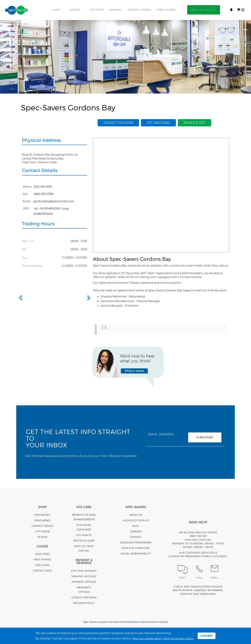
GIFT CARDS (43, 531)
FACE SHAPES (43, 559)
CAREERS (136, 531)
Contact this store (118, 123)
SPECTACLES (42, 515)
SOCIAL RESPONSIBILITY (136, 554)
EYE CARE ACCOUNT (84, 571)
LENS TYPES (43, 554)
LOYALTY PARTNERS (84, 597)
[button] (29, 298)
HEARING (116, 10)
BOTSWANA (215, 590)
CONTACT (136, 537)
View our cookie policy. (147, 638)
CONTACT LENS (42, 570)
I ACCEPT (207, 636)
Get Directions (158, 123)
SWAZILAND (208, 594)
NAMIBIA (200, 590)
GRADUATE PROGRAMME (136, 542)
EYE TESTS (97, 10)
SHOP (57, 10)
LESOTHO (186, 594)
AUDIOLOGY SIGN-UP (136, 520)
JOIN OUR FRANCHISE (136, 548)
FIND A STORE (166, 10)
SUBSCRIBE (205, 437)
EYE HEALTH (84, 535)
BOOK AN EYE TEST (204, 10)
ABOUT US (136, 515)
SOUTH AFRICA (183, 590)
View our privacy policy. (178, 638)
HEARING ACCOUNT (84, 576)
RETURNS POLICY (84, 603)
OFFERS (75, 10)
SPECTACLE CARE (84, 541)
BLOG (136, 526)
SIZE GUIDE (42, 565)
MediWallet (132, 622)
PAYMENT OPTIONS (84, 582)
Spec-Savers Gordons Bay (68, 107)
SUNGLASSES (42, 520)
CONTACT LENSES (139, 10)
